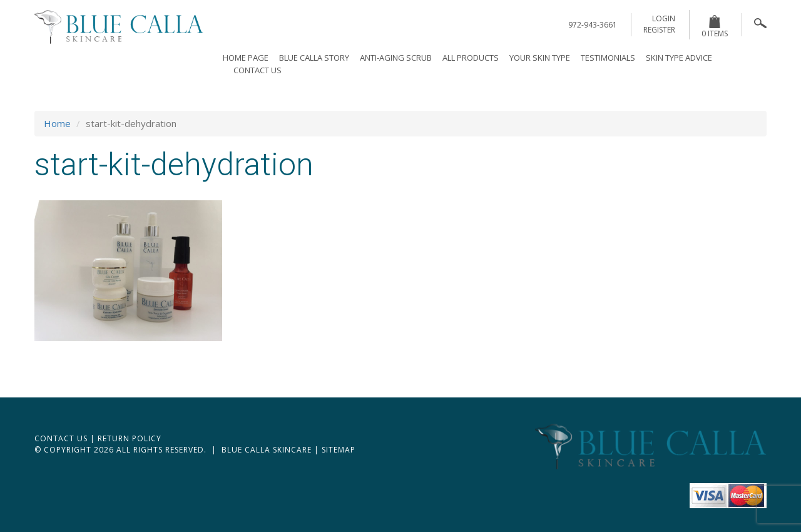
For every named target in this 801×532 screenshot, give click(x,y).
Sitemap (339, 450)
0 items (715, 27)
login (664, 18)
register (659, 30)
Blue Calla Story (314, 58)
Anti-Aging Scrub (396, 58)
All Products (471, 58)
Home (57, 123)
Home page (246, 58)
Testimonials (608, 58)
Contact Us (258, 70)
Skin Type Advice (679, 58)
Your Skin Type (540, 58)
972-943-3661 (593, 25)
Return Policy (130, 438)
